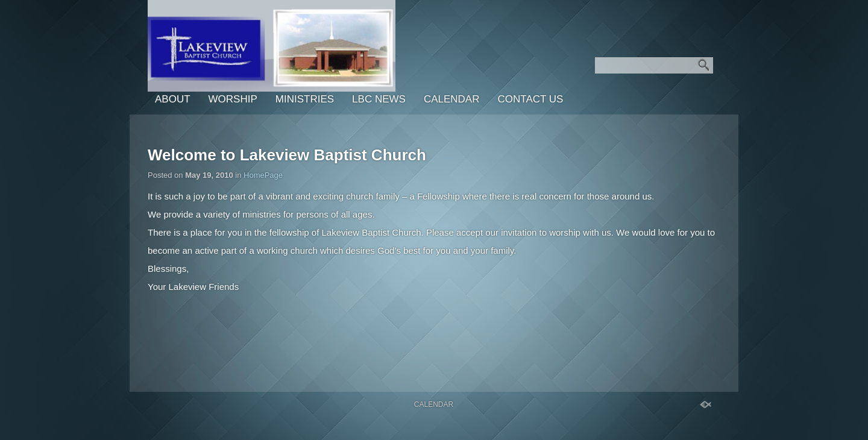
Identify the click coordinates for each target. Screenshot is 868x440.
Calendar (452, 99)
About (173, 99)
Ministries (305, 99)
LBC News (379, 99)
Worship (233, 99)
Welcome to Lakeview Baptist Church (287, 155)
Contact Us (530, 99)
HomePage (263, 175)
